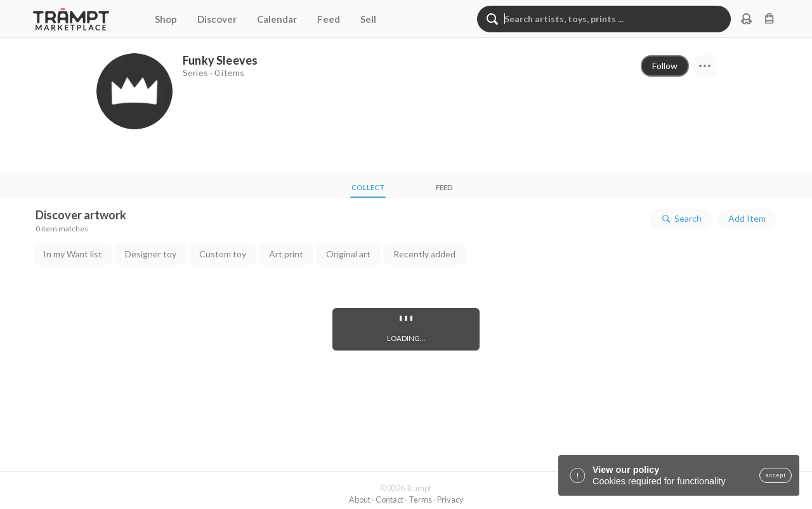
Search (681, 219)
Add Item (747, 218)
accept (776, 475)
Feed (329, 19)
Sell (368, 19)
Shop (166, 19)
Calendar (277, 19)
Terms (420, 499)
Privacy (450, 499)
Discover (217, 19)
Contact (390, 499)
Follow (665, 66)
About (360, 499)
